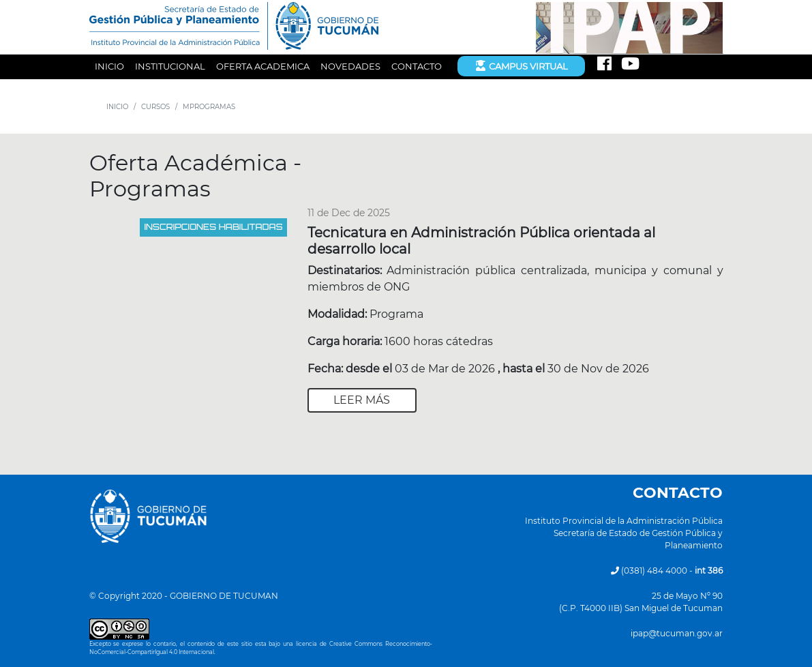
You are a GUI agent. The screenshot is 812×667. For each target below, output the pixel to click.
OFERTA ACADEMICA (263, 66)
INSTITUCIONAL (170, 66)
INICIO (109, 66)
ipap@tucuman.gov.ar (677, 633)
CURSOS (155, 107)
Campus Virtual (521, 65)
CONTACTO (417, 66)
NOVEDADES (350, 66)
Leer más (362, 400)
